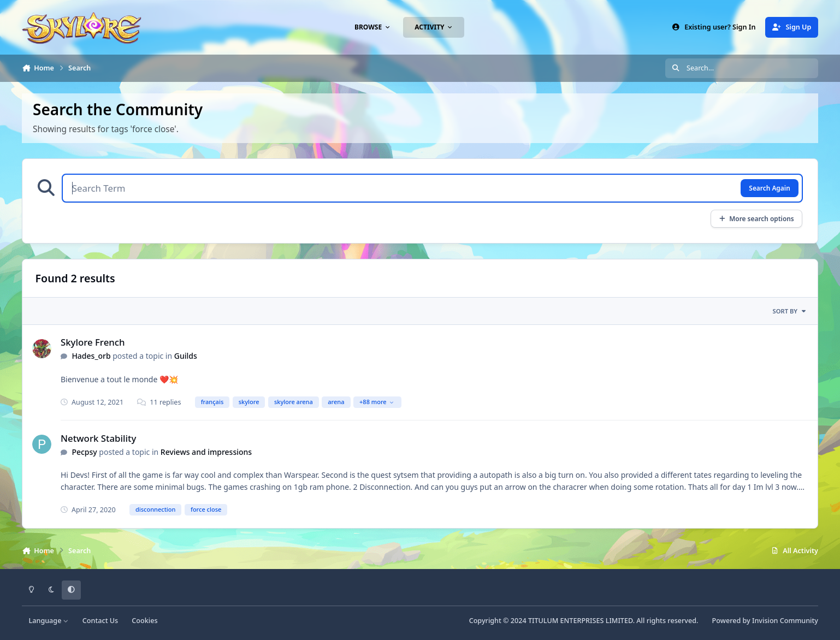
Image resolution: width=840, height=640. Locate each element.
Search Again (769, 188)
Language (49, 621)
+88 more (377, 402)
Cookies (144, 621)
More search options (756, 218)
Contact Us (100, 621)
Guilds (186, 356)
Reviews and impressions (206, 452)
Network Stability (98, 438)
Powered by (765, 621)
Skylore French (93, 342)
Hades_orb (91, 356)
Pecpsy (84, 452)
